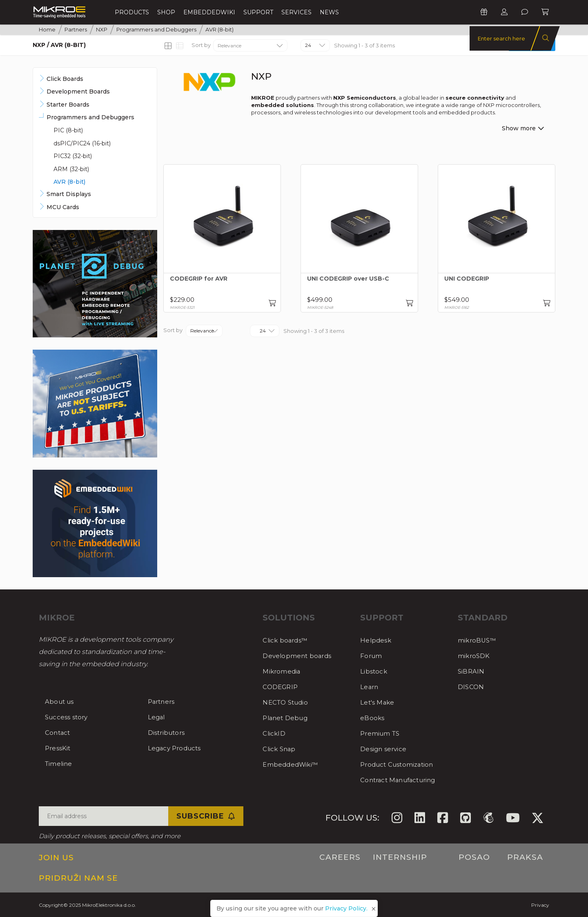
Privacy (540, 905)
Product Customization (401, 764)
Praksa (525, 857)
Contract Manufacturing (402, 780)
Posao (474, 857)
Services (296, 12)
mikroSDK (475, 656)
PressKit (59, 748)
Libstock (374, 671)
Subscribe (206, 816)
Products (132, 12)
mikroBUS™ (479, 640)
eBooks (373, 718)
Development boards (299, 656)
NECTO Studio (288, 702)
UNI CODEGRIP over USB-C (348, 279)
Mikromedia (283, 671)
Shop (166, 12)
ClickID (275, 733)
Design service (385, 749)
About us (61, 702)
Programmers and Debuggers (90, 117)
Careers (340, 857)
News (329, 12)
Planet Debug (287, 718)
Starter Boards (68, 105)
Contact (59, 733)
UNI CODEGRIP (467, 279)
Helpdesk (377, 640)
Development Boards (78, 91)
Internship (400, 857)
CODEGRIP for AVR (199, 279)
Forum (372, 656)
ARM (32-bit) (71, 169)
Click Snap (281, 749)
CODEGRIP (282, 687)
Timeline (60, 764)
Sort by (201, 45)
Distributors (168, 733)
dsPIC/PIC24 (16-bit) (82, 143)
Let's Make (378, 702)
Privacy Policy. (346, 908)
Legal (157, 717)
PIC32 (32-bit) (73, 156)
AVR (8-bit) (69, 182)
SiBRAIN (472, 671)
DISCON (472, 687)
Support (258, 12)
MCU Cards (63, 207)
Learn (370, 687)
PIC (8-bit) (68, 130)
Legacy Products (177, 748)
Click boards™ (287, 640)
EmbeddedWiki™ (293, 764)
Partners (163, 702)
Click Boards (65, 79)
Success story (68, 717)
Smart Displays (69, 194)
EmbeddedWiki (209, 12)
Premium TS (382, 733)
